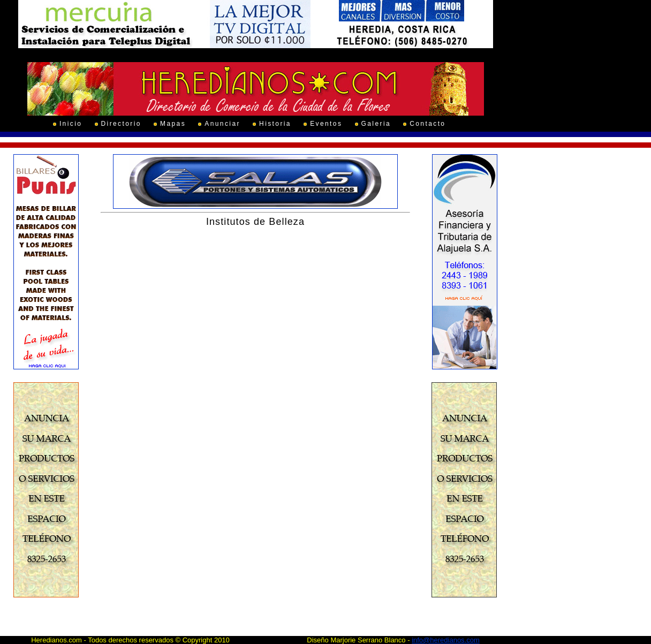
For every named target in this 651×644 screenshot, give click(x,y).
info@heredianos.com (446, 640)
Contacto (427, 124)
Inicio (71, 124)
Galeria (376, 124)
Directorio (121, 124)
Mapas (173, 124)
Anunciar (222, 124)
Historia (275, 124)
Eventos (326, 124)
